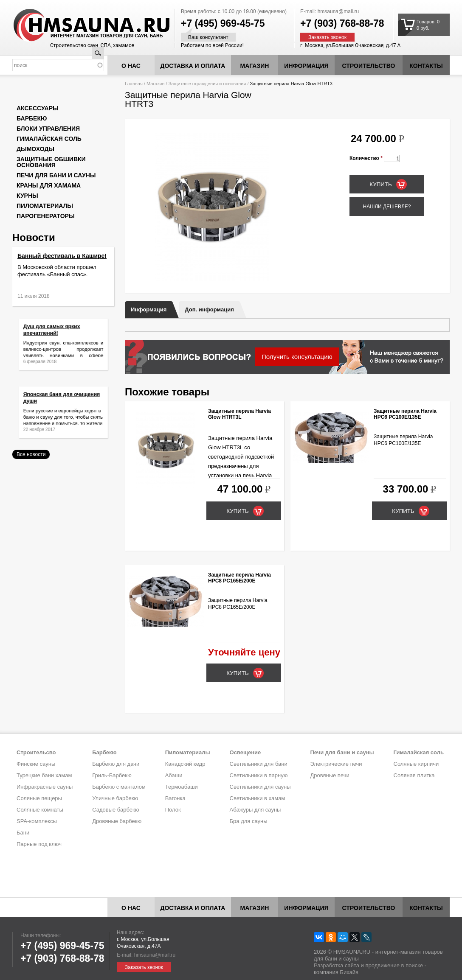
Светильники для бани (259, 764)
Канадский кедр (185, 764)
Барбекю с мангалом (119, 787)
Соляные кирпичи (416, 764)
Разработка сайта (337, 965)
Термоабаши (182, 787)
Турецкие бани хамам (44, 775)
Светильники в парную (259, 775)
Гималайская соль (49, 139)
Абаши (174, 775)
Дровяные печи (330, 775)
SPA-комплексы (37, 821)
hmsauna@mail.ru (338, 11)
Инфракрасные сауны (45, 787)
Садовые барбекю (115, 810)
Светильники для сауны (260, 787)
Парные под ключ (39, 844)
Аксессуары (38, 108)
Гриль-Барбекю (112, 775)
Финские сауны (36, 764)
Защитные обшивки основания (51, 162)
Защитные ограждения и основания (207, 84)
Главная (134, 84)
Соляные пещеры (39, 798)
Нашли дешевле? (387, 207)
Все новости (31, 454)
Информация (149, 309)
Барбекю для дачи (116, 764)
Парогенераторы (46, 216)
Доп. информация (209, 309)
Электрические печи (336, 764)
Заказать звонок (327, 37)
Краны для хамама (49, 185)
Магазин (255, 66)
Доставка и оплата (193, 66)
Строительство (369, 66)
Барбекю (32, 118)
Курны (27, 196)
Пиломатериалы (45, 206)
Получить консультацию (297, 357)
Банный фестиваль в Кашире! (62, 256)
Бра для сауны (249, 821)
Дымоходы (35, 149)
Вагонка (175, 798)
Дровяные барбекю (117, 821)
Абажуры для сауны (255, 810)
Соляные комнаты (40, 810)
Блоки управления (48, 129)
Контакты (426, 66)
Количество (366, 158)
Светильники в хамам (258, 798)
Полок (173, 810)
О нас (131, 66)
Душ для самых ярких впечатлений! (55, 334)
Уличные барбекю (115, 798)
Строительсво (36, 752)
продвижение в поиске (394, 965)
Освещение (245, 752)
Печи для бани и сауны (56, 175)
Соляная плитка (414, 775)
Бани (23, 833)
